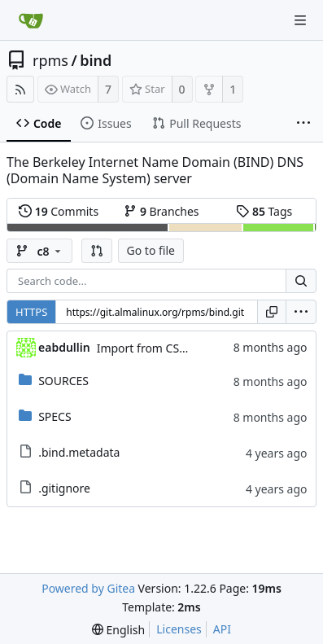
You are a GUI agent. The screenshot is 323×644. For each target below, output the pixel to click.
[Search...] (301, 281)
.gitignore (64, 488)
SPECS (55, 416)
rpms (50, 60)
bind (96, 60)
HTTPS (31, 312)
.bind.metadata (79, 452)
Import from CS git (146, 348)
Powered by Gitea (88, 588)
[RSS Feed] (20, 89)
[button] (97, 251)
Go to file (151, 250)
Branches (161, 211)
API (222, 629)
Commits (59, 211)
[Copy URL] (272, 312)
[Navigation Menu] (300, 20)
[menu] (301, 312)
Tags (264, 211)
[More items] (303, 124)
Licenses (179, 629)
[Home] (31, 20)
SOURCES (63, 381)
